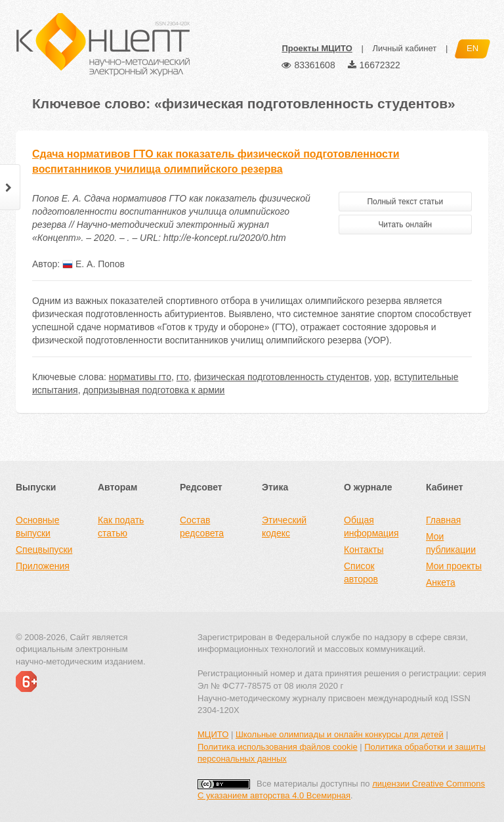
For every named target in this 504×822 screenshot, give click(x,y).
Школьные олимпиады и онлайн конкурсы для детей (340, 734)
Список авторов (361, 573)
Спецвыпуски (44, 550)
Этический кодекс (284, 527)
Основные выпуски (37, 527)
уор (382, 377)
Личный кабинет (404, 48)
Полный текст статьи (405, 202)
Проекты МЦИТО (317, 48)
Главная (443, 520)
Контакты (364, 550)
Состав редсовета (202, 527)
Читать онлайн (405, 225)
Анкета (441, 582)
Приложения (43, 566)
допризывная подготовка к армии (154, 390)
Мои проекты (454, 566)
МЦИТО (213, 734)
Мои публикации (451, 543)
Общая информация (371, 527)
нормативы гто (140, 377)
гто (183, 377)
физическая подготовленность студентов (282, 377)
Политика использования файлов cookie (278, 747)
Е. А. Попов (94, 264)
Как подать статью (121, 527)
